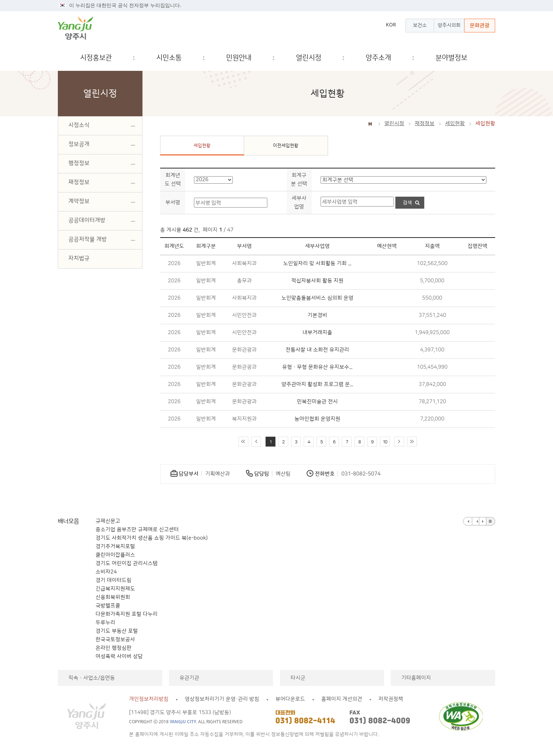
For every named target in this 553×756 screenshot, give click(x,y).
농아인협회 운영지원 (317, 419)
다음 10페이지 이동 (399, 442)
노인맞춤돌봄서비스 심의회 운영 (317, 298)
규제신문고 (108, 521)
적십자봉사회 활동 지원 (317, 281)
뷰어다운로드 (290, 699)
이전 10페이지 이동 (256, 442)
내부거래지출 (317, 333)
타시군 (298, 678)
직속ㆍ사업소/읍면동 (92, 678)
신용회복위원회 (113, 597)
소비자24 (106, 572)
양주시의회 (449, 25)
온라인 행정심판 (114, 648)
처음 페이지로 (243, 442)
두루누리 (105, 623)
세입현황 (455, 124)
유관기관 (189, 678)
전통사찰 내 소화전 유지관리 (317, 350)
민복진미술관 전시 (317, 402)
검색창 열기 (484, 58)
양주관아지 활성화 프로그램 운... (317, 384)
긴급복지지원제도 (115, 589)
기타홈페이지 (416, 678)
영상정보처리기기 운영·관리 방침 (222, 699)
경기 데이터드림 (114, 580)
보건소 (420, 25)
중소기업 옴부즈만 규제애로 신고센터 (137, 530)
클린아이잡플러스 (115, 555)
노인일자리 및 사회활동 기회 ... (317, 263)
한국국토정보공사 (115, 640)
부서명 (173, 202)
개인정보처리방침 (149, 699)
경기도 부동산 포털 (117, 631)
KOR (391, 25)
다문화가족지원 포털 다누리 (127, 614)
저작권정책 (391, 699)
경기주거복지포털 (115, 546)
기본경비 (317, 315)
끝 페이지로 (412, 442)
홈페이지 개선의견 (342, 699)
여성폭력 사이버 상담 (119, 656)
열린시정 (394, 124)
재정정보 (425, 124)
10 (385, 442)
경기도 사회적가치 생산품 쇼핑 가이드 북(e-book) (152, 538)
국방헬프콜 (108, 606)
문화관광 (480, 26)
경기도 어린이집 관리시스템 (127, 563)
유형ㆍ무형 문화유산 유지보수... (317, 367)
